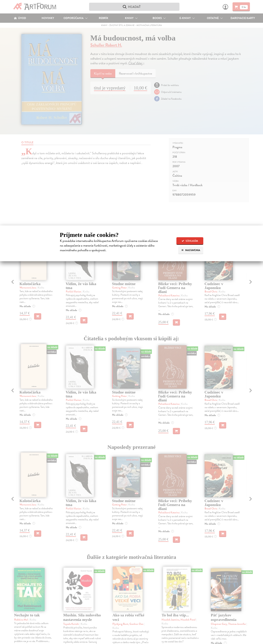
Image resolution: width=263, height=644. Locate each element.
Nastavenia (191, 250)
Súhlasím (190, 241)
